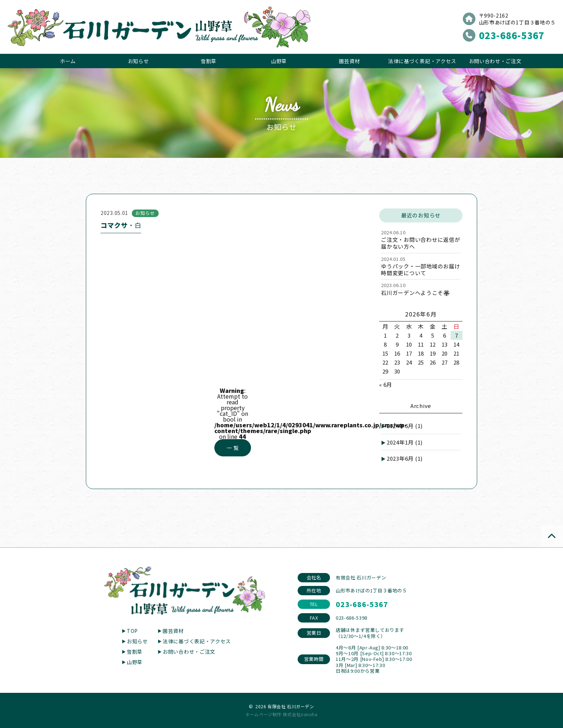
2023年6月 (405, 458)
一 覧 (232, 448)
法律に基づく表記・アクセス (422, 61)
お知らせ (138, 61)
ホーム (68, 61)
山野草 (279, 61)
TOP (132, 631)
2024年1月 (405, 442)
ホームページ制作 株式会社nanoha (281, 714)
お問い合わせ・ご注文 (495, 61)
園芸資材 (350, 61)
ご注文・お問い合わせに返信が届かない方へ (421, 243)
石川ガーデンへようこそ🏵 (416, 293)
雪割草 (209, 61)
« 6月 (386, 384)
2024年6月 (405, 426)
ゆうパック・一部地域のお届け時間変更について (421, 269)
